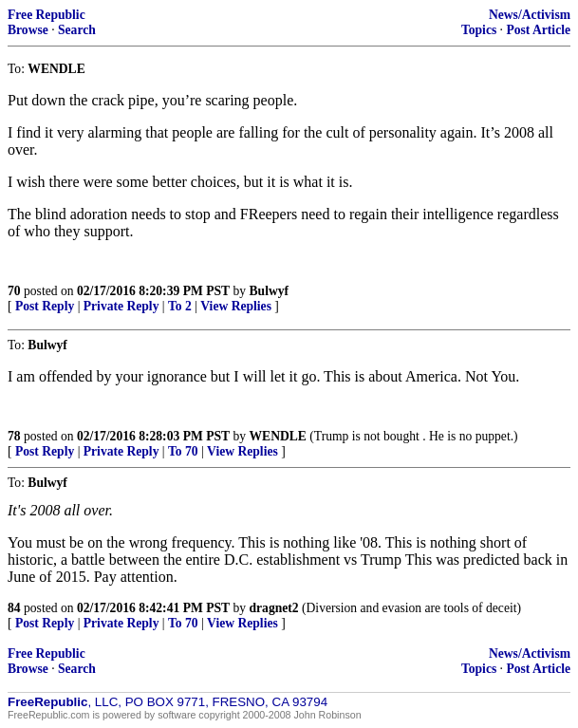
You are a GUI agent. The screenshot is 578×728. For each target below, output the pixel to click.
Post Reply (45, 306)
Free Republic (47, 15)
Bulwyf (270, 291)
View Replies (236, 306)
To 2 (180, 306)
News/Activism (530, 15)
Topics (479, 30)
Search (77, 30)
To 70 (183, 451)
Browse (28, 30)
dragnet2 (274, 608)
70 (14, 291)
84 (14, 608)
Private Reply (121, 306)
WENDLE (278, 436)
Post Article (538, 30)
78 (14, 436)
